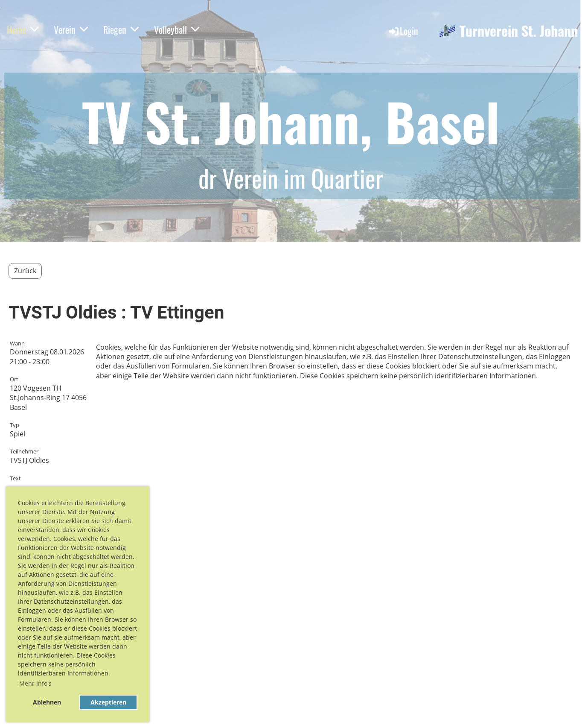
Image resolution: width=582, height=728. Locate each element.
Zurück (25, 271)
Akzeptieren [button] (108, 702)
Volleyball (177, 29)
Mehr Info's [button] (35, 683)
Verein (71, 29)
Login (403, 31)
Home (23, 29)
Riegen (121, 29)
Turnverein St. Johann (519, 31)
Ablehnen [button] (47, 702)
